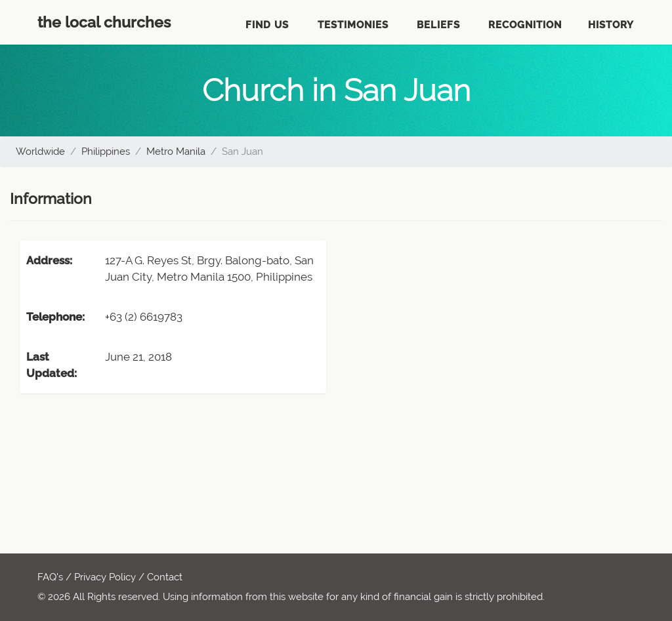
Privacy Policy (105, 577)
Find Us (267, 25)
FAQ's (50, 577)
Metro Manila (176, 151)
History (611, 25)
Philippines (106, 151)
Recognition (525, 25)
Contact (165, 577)
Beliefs (438, 25)
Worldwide (40, 151)
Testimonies (353, 25)
